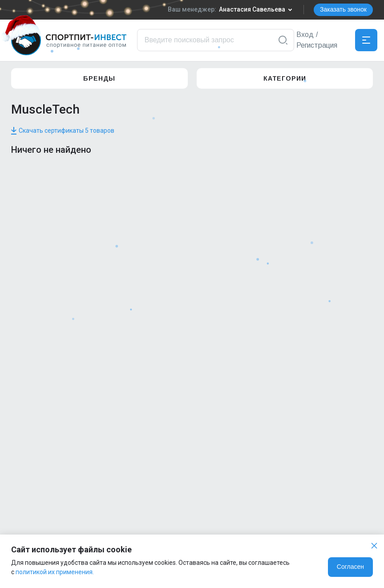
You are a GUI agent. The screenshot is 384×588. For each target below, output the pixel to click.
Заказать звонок (343, 9)
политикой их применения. (55, 572)
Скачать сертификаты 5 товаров (63, 131)
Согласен (350, 567)
